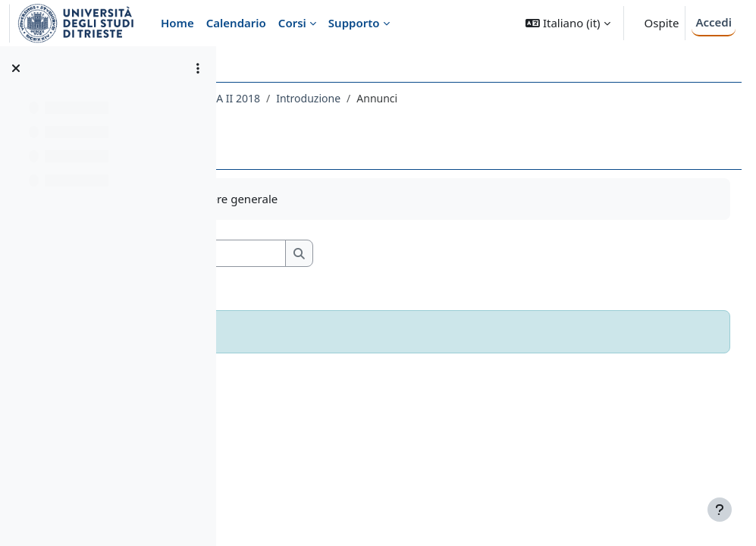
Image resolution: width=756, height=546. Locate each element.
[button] (568, 23)
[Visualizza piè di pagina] (720, 510)
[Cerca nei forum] (371, 254)
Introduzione (486, 98)
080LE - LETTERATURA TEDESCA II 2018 (342, 98)
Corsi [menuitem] (292, 23)
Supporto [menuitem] (354, 23)
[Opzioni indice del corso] (198, 68)
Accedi (714, 22)
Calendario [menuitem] (236, 23)
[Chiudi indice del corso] (16, 68)
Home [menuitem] (177, 23)
